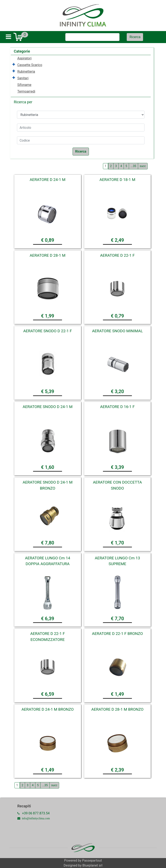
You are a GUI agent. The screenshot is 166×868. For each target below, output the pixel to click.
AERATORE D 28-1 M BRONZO (117, 709)
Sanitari (23, 78)
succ (143, 166)
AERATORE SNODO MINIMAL (117, 331)
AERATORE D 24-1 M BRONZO (48, 709)
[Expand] (14, 65)
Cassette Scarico (30, 65)
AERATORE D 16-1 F (117, 407)
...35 (133, 166)
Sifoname (24, 85)
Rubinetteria (26, 72)
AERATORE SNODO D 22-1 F (47, 331)
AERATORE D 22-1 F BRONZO (117, 634)
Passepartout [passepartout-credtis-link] (92, 860)
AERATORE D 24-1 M (47, 180)
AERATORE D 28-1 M (47, 255)
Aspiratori (24, 58)
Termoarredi (26, 91)
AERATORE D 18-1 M (117, 180)
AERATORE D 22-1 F (117, 255)
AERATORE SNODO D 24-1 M (47, 407)
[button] (135, 37)
